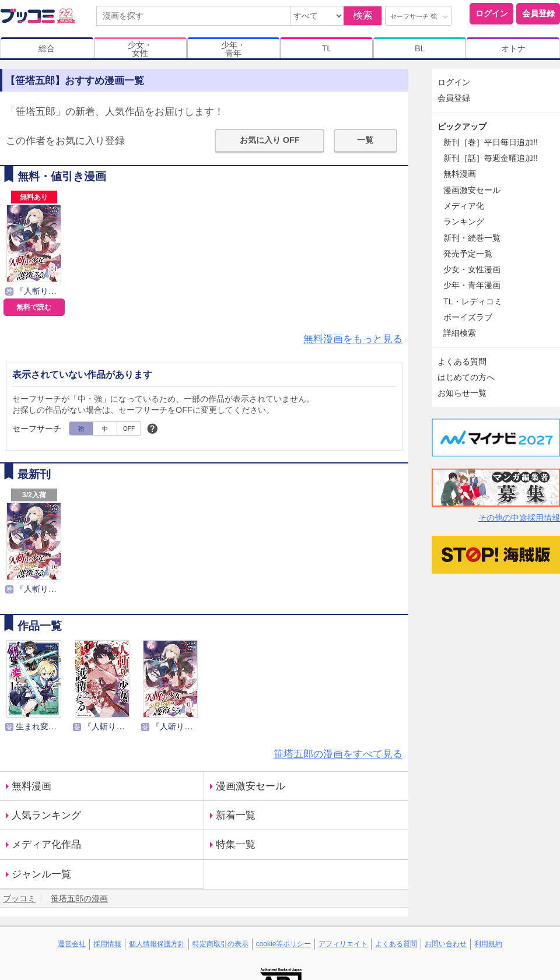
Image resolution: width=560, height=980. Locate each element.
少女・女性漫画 (472, 269)
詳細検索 (460, 333)
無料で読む (34, 307)
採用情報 (107, 944)
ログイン (492, 13)
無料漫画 (32, 786)
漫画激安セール (251, 786)
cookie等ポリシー (284, 944)
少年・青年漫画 (472, 285)
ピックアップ (462, 127)
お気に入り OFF (270, 140)
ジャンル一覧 (41, 874)
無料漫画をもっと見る (353, 339)
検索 (363, 15)
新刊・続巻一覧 (472, 238)
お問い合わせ (446, 944)
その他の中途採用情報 (519, 518)
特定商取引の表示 (220, 944)
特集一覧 (236, 844)
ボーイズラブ (468, 317)
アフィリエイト (343, 944)
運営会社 (72, 944)
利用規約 (488, 944)
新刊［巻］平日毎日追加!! (491, 142)
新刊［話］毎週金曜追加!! (491, 158)
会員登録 (538, 13)
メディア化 (464, 206)
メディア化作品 (46, 844)
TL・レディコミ (473, 301)
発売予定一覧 (468, 254)
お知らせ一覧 (462, 393)
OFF (129, 429)
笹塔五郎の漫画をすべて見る (338, 754)
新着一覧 (236, 815)
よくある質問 (462, 361)
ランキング (464, 222)
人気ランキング (46, 815)
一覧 (365, 140)
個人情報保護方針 (157, 944)
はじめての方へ (466, 377)
